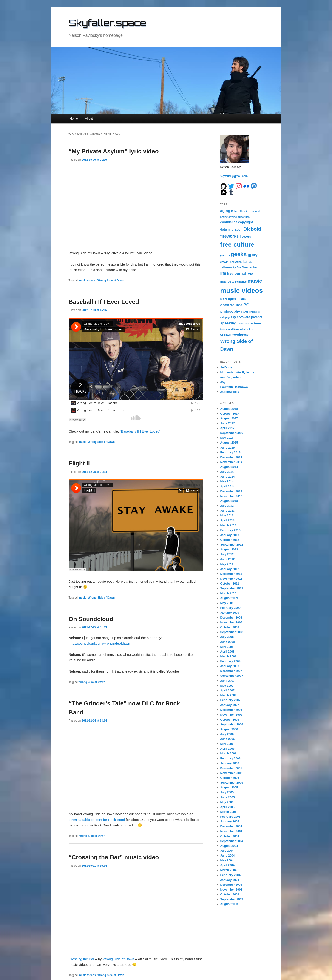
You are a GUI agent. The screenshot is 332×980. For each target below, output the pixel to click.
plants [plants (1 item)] (245, 312)
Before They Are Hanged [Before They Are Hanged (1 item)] (245, 211)
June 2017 (228, 423)
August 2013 (229, 501)
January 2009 (230, 613)
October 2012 (230, 540)
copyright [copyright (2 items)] (246, 222)
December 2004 (231, 826)
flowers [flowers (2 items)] (245, 236)
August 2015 (229, 443)
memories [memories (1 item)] (241, 282)
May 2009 (227, 603)
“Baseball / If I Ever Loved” (140, 431)
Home (74, 119)
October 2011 (230, 583)
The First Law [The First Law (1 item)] (245, 324)
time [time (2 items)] (257, 323)
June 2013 (228, 511)
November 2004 (231, 831)
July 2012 (227, 554)
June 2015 (228, 448)
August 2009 (229, 598)
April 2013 (227, 520)
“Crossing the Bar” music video (114, 857)
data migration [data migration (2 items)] (231, 229)
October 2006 (230, 720)
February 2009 (230, 608)
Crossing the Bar (82, 959)
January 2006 (230, 763)
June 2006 (228, 739)
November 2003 (231, 890)
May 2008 (227, 647)
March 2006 (228, 753)
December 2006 (231, 710)
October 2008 (230, 627)
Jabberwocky (230, 392)
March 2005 (228, 812)
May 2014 (227, 481)
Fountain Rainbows (234, 387)
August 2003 (229, 904)
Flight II (79, 463)
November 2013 (231, 496)
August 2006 (229, 729)
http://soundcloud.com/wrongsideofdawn (99, 643)
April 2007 (227, 690)
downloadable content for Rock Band (97, 820)
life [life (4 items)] (223, 273)
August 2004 (229, 846)
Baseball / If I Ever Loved (104, 302)
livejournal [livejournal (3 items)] (237, 273)
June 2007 (228, 681)
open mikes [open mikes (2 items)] (237, 299)
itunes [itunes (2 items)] (247, 262)
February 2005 (230, 817)
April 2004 (227, 865)
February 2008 (230, 661)
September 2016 (232, 433)
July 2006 (227, 734)
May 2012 (227, 564)
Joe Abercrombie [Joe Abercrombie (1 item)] (247, 267)
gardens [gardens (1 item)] (225, 255)
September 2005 (232, 783)
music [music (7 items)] (255, 281)
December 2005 (231, 768)
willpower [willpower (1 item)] (226, 335)
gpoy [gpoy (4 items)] (253, 255)
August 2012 (229, 549)
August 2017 (229, 418)
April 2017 (227, 428)
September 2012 (232, 545)
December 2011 (231, 574)
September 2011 (232, 588)
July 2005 (227, 792)
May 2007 (227, 686)
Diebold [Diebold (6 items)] (252, 229)
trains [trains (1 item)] (224, 329)
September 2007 (232, 676)
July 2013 (227, 506)
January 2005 (230, 821)
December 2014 (231, 457)
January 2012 (230, 569)
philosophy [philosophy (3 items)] (230, 311)
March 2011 (228, 593)
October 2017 (230, 414)
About (89, 119)
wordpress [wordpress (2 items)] (240, 335)
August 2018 (229, 409)
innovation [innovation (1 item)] (236, 262)
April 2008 (227, 652)
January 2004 (230, 880)
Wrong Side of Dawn (111, 281)
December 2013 (231, 491)
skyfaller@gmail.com (234, 176)
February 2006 (230, 758)
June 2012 (228, 559)
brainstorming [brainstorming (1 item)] (229, 217)
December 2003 (231, 885)
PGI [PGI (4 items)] (247, 305)
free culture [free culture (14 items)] (237, 245)
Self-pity (226, 367)
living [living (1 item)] (250, 274)
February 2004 (230, 875)
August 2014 (229, 467)
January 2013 (230, 535)
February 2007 (230, 700)
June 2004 (228, 855)
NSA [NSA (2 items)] (224, 299)
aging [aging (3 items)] (225, 211)
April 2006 (227, 749)
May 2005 (227, 802)
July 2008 (227, 637)
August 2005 (229, 787)
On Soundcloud (91, 619)
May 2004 (227, 860)
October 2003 (230, 894)
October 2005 (230, 778)
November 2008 (231, 622)
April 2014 (227, 486)
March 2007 (228, 695)
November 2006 (231, 715)
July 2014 (227, 472)
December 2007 (231, 671)
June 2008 (228, 642)
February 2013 (230, 530)
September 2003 (232, 899)
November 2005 (231, 773)
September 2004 (232, 841)
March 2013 (228, 525)
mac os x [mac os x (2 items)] (227, 281)
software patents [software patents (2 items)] (250, 317)
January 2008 (230, 666)
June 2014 (228, 477)
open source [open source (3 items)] (231, 305)
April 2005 (227, 807)
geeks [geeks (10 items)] (239, 254)
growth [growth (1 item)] (224, 262)
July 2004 (227, 851)
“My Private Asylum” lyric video (114, 151)
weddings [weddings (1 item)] (234, 329)
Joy (223, 382)
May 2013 (227, 515)
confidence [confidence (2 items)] (229, 222)
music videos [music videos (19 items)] (242, 291)
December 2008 (231, 618)
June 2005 (228, 797)
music (82, 442)
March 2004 (228, 870)
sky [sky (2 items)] (233, 317)
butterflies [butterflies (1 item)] (244, 217)
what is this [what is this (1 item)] (247, 329)
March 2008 (228, 656)
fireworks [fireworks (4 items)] (230, 236)
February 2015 (230, 452)
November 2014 (231, 462)
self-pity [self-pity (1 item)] (225, 317)
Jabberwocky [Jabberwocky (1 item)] (228, 267)
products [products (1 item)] (255, 312)
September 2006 (232, 724)
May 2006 (227, 744)
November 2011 (231, 579)
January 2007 (230, 705)
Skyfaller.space (107, 23)
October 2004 (230, 836)
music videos (87, 281)
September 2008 (232, 632)
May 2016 (227, 438)
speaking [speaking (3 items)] (228, 323)
